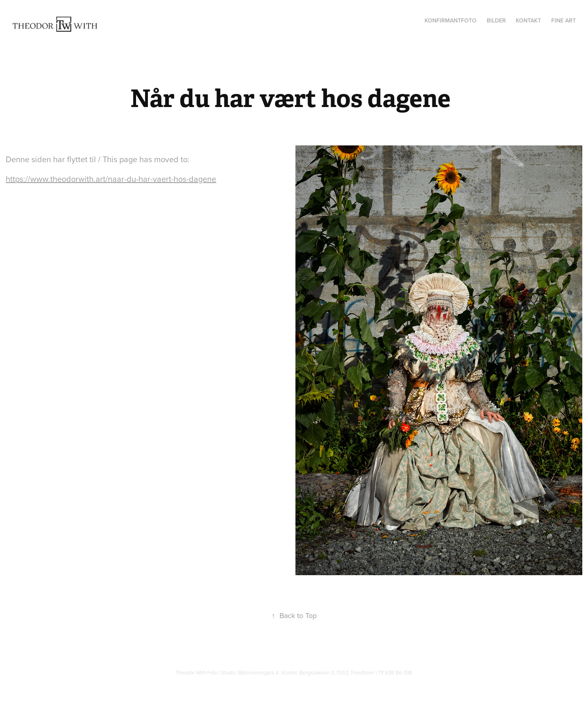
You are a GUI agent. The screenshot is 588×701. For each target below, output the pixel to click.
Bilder (496, 20)
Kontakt (528, 20)
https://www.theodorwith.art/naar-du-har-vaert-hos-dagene (111, 179)
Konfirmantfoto (451, 20)
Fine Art (563, 20)
